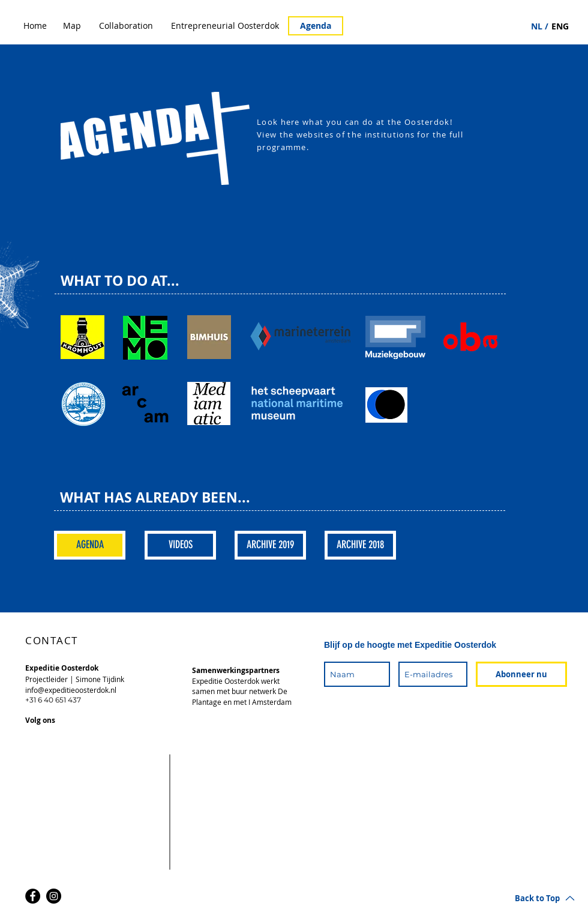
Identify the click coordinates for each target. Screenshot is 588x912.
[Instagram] (54, 896)
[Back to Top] (545, 898)
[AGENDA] (90, 545)
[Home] (35, 26)
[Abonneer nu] (521, 674)
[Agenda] (316, 26)
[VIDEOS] (180, 545)
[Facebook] (33, 896)
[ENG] (560, 26)
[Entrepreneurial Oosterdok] (225, 26)
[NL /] (540, 26)
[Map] (72, 26)
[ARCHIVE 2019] (270, 545)
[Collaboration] (126, 26)
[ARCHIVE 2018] (360, 545)
